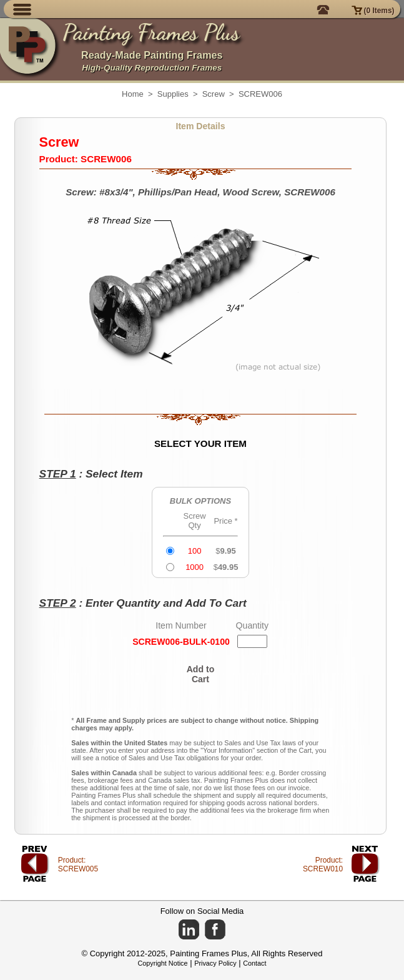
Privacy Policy (215, 963)
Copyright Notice (163, 963)
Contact (254, 963)
